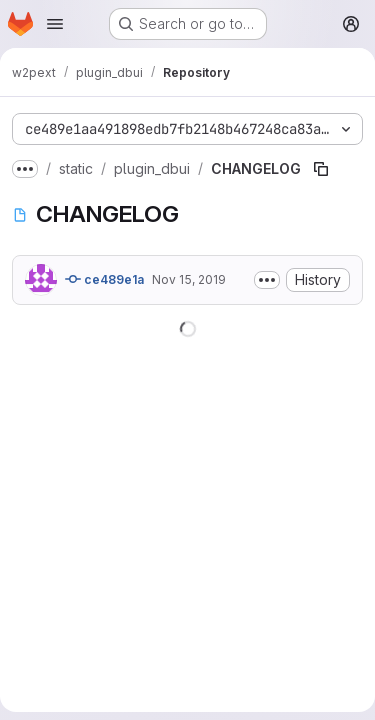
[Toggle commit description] (267, 280)
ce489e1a (104, 279)
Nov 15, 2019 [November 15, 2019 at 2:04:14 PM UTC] (189, 279)
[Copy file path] (321, 169)
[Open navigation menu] (55, 24)
